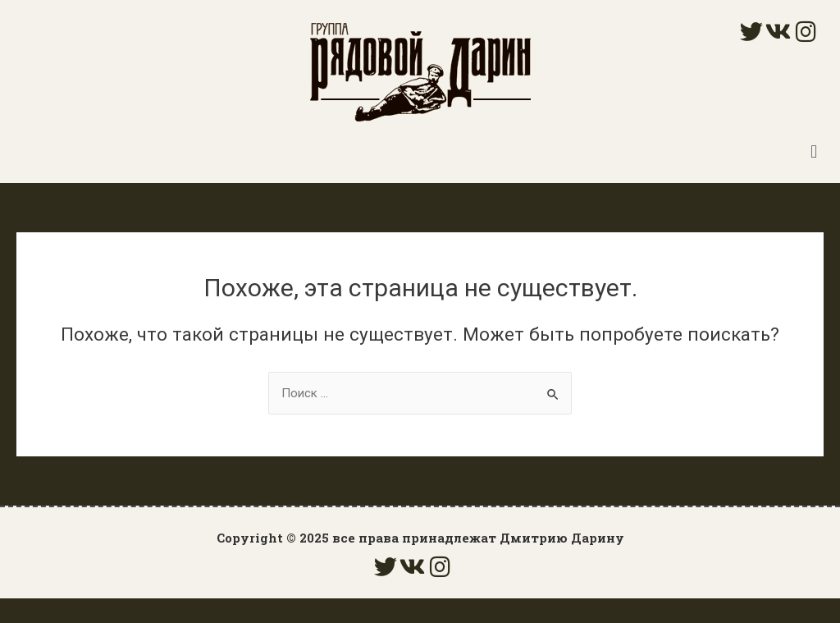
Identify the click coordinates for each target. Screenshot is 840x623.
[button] (814, 151)
